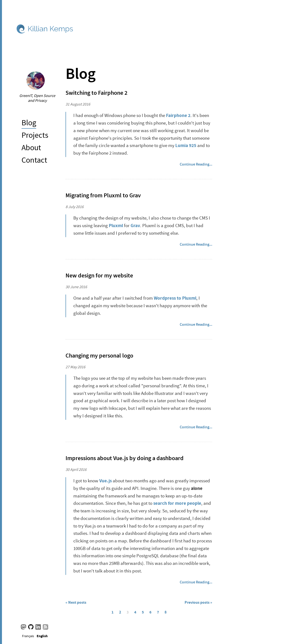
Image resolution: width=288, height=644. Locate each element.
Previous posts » (198, 602)
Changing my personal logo (99, 356)
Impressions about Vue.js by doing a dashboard (125, 458)
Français (28, 636)
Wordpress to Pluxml (175, 298)
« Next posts (76, 602)
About (31, 148)
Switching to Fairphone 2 (96, 93)
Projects (35, 135)
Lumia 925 (186, 145)
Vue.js (105, 481)
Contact (34, 160)
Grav (135, 226)
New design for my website (99, 275)
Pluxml (116, 226)
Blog (29, 123)
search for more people (177, 503)
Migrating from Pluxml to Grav (103, 195)
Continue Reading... (196, 164)
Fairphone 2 (178, 115)
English (42, 636)
